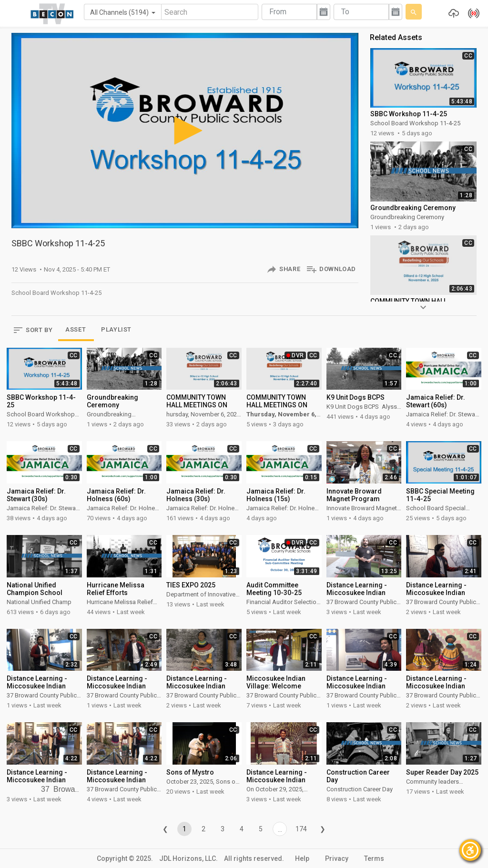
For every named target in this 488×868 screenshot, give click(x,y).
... (280, 829)
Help (302, 858)
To (345, 12)
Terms (374, 858)
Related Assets (396, 37)
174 (301, 829)
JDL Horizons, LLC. (188, 858)
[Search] (210, 12)
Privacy (337, 858)
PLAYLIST (116, 329)
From (278, 12)
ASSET (76, 329)
